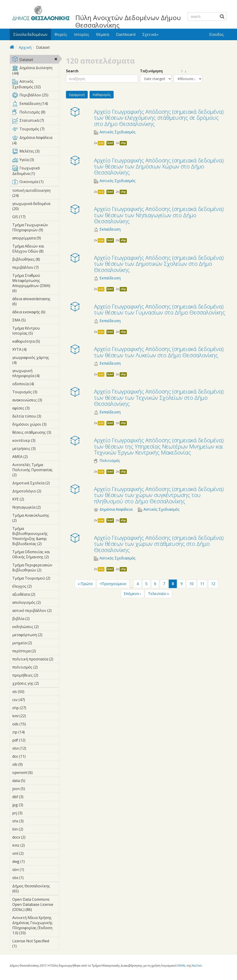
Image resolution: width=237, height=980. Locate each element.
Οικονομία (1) (36, 183)
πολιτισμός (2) (36, 668)
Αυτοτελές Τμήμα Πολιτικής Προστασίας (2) (36, 470)
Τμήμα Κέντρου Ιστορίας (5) (36, 331)
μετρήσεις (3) (36, 449)
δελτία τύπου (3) (36, 417)
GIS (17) (32, 217)
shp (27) (32, 708)
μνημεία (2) (36, 644)
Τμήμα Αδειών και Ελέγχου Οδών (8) (36, 249)
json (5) (32, 789)
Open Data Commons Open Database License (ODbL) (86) (36, 905)
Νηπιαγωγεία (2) (36, 508)
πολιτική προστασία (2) (36, 660)
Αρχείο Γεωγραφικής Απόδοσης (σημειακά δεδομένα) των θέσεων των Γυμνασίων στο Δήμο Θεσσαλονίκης (159, 309)
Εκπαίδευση (110, 229)
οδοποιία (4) (36, 385)
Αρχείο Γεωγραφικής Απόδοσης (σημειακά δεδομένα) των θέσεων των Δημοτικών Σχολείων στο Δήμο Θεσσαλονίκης (159, 264)
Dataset (36, 60)
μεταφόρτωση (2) (36, 635)
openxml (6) (36, 773)
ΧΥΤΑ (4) (34, 349)
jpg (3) (30, 805)
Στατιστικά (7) (36, 121)
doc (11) (32, 756)
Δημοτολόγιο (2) (36, 492)
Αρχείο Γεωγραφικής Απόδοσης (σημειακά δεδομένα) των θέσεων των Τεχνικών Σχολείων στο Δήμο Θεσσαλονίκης (159, 397)
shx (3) (31, 821)
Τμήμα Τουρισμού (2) (36, 579)
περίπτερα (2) (36, 652)
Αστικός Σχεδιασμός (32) (36, 85)
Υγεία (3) (36, 161)
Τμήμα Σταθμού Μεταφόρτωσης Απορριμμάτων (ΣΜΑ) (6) (36, 284)
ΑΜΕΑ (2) (35, 457)
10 (191, 584)
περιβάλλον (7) (36, 268)
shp (123, 143)
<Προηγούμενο (113, 584)
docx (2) (33, 837)
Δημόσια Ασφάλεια (116, 509)
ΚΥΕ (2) (31, 499)
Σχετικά (150, 34)
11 (202, 584)
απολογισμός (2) (36, 603)
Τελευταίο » (158, 594)
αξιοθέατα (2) (36, 595)
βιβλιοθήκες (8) (36, 260)
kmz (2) (32, 845)
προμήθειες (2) (36, 676)
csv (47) (31, 700)
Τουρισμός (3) (36, 393)
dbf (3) (31, 797)
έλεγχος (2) (36, 587)
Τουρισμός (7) (36, 130)
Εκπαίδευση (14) (36, 104)
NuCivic (197, 965)
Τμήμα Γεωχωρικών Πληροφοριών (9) (36, 228)
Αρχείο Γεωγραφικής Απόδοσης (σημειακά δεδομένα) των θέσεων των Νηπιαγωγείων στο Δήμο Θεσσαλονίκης (159, 215)
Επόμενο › (133, 594)
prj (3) (30, 813)
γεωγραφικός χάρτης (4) (36, 361)
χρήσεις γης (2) (36, 684)
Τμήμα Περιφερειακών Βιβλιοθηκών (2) (36, 568)
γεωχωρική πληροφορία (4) (36, 374)
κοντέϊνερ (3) (36, 441)
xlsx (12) (32, 748)
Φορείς (61, 34)
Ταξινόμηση (151, 71)
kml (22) (32, 716)
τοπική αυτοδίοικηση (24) (36, 194)
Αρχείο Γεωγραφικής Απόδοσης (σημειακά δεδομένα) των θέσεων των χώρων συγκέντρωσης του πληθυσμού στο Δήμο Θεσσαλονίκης (159, 495)
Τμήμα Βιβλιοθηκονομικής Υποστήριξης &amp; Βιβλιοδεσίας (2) (36, 537)
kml (110, 143)
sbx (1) (31, 878)
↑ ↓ (180, 71)
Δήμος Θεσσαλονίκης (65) (36, 889)
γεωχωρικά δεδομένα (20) (36, 207)
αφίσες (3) (36, 409)
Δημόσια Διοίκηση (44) (36, 71)
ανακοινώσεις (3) (36, 401)
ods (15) (32, 724)
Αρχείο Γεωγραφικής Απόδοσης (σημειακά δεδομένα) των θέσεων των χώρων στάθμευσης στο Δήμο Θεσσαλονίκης (159, 544)
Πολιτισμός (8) (36, 113)
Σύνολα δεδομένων (30, 34)
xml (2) (31, 853)
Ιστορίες (82, 34)
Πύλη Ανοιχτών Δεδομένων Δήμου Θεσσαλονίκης (128, 21)
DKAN (181, 965)
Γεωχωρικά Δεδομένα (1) (36, 171)
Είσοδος (217, 34)
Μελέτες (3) (36, 152)
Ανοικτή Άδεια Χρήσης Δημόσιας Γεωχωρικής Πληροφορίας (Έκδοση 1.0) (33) (36, 926)
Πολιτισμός (110, 461)
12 (213, 584)
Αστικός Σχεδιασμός (118, 132)
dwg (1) (32, 861)
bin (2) (30, 829)
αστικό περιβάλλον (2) (36, 611)
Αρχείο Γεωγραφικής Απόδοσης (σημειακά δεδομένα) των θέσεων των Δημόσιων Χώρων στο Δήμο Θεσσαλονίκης (159, 166)
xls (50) (30, 692)
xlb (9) (30, 764)
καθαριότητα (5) (36, 342)
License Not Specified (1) (36, 944)
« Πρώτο (85, 584)
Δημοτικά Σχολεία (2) (36, 484)
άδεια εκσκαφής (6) (36, 313)
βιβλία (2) (36, 619)
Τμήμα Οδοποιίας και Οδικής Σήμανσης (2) (36, 555)
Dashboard (126, 34)
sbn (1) (31, 870)
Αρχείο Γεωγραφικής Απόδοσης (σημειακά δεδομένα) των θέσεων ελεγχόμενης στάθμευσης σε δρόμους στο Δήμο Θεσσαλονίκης (159, 118)
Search (72, 71)
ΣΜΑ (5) (33, 320)
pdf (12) (32, 740)
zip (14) (31, 732)
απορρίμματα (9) (36, 239)
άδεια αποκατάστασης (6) (36, 302)
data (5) (32, 781)
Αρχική (25, 47)
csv (101, 143)
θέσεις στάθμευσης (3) (36, 433)
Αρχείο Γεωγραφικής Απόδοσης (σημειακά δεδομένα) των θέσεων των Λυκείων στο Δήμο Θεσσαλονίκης (159, 352)
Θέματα (103, 34)
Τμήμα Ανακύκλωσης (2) (36, 519)
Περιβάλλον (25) (36, 96)
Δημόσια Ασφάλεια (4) (36, 141)
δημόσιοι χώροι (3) (36, 425)
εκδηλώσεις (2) (36, 627)
